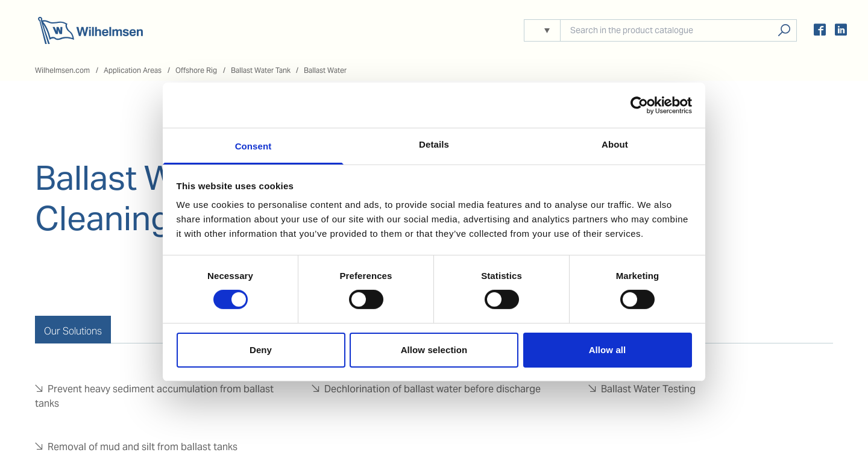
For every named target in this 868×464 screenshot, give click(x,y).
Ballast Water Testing (648, 389)
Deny (261, 350)
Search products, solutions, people (784, 30)
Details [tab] (434, 144)
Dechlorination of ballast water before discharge (432, 389)
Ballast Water (325, 70)
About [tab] (615, 144)
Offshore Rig (196, 70)
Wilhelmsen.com (62, 70)
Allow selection (434, 350)
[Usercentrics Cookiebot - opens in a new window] (639, 105)
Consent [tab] (253, 146)
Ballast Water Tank (261, 70)
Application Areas (133, 70)
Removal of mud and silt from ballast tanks (143, 447)
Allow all (608, 350)
